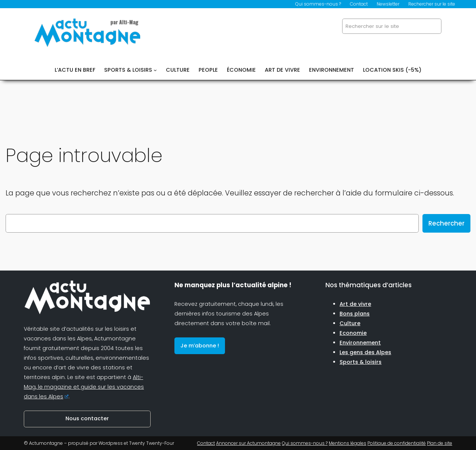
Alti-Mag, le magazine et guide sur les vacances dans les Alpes (84, 387)
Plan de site (440, 443)
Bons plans (355, 314)
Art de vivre (355, 304)
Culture (350, 323)
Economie (353, 333)
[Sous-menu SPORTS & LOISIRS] (155, 70)
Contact (206, 443)
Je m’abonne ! (200, 346)
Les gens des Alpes (365, 352)
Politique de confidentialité (397, 443)
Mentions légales (348, 443)
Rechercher (446, 223)
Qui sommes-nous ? (305, 443)
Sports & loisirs (361, 362)
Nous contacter (87, 418)
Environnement (360, 343)
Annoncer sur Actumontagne (248, 443)
